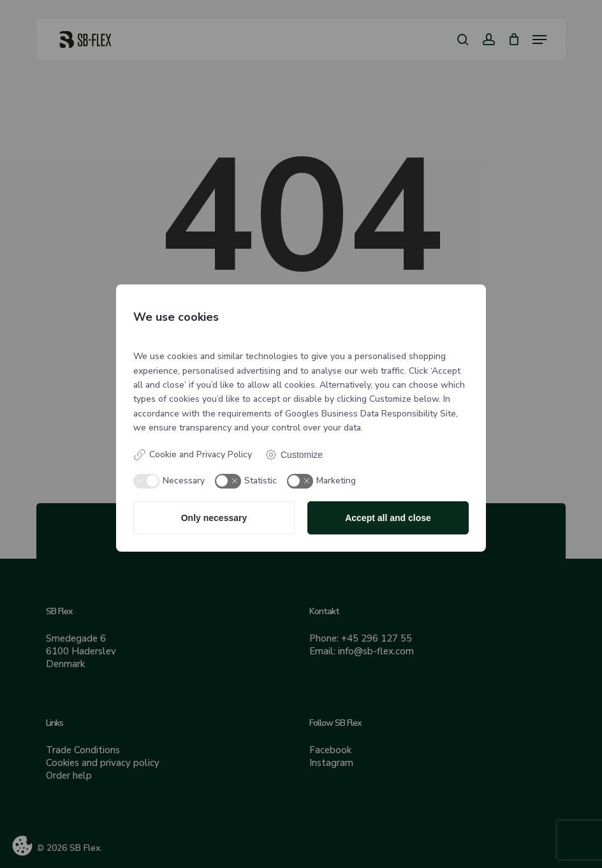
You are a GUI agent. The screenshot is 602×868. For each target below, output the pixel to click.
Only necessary (214, 518)
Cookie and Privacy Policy (193, 455)
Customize (294, 455)
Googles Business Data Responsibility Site (371, 414)
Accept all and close (388, 518)
